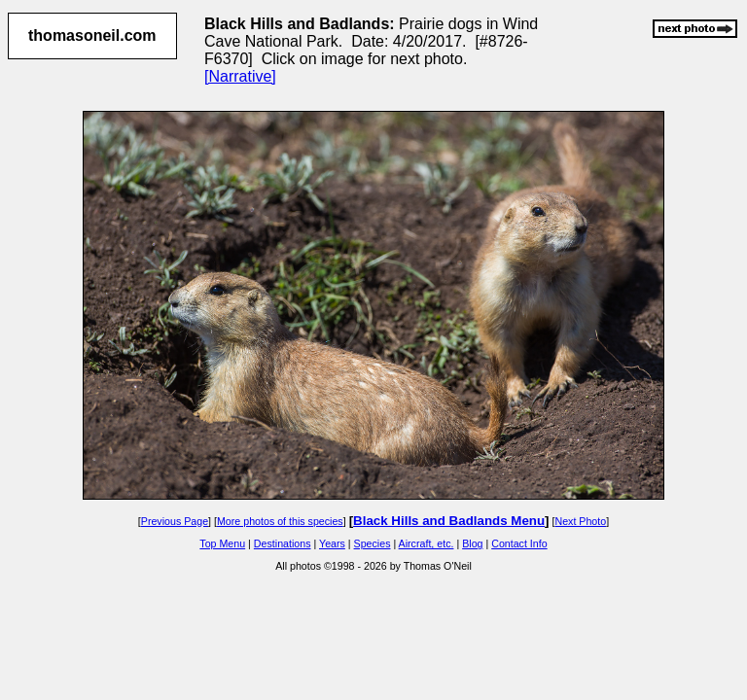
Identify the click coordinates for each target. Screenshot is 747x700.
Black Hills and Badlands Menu (449, 521)
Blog (472, 543)
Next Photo (580, 521)
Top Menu (222, 543)
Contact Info (519, 543)
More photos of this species (280, 521)
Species (373, 543)
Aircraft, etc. (427, 543)
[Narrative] (240, 76)
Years (332, 543)
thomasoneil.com (92, 35)
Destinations (283, 543)
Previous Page (175, 521)
